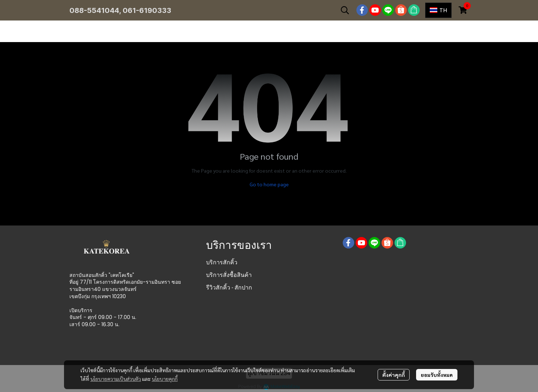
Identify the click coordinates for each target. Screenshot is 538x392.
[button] (345, 10)
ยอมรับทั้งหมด (437, 375)
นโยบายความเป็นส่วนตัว (116, 379)
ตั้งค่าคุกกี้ (394, 375)
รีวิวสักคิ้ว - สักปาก (229, 288)
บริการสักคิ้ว (222, 262)
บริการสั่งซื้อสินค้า (229, 275)
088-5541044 (94, 10)
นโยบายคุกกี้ (165, 379)
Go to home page (269, 184)
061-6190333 (147, 10)
